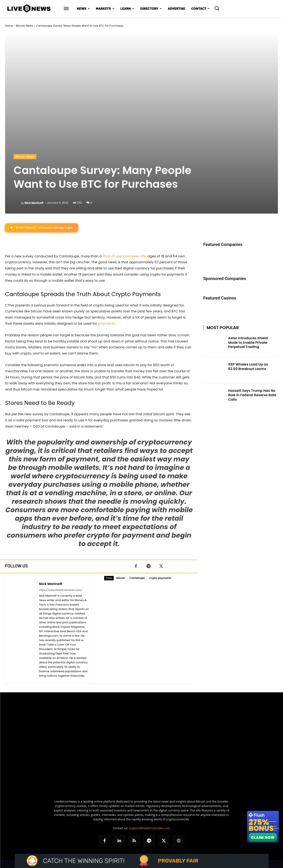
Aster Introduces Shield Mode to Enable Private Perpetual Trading (248, 343)
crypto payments (160, 578)
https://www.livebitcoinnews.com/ (61, 590)
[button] (217, 8)
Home (9, 26)
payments (106, 324)
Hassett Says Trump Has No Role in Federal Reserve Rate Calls (252, 395)
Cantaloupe (137, 578)
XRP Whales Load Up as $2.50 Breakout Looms (248, 367)
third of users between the (125, 256)
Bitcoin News (24, 26)
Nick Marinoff (34, 203)
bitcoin (121, 578)
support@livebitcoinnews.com (150, 828)
